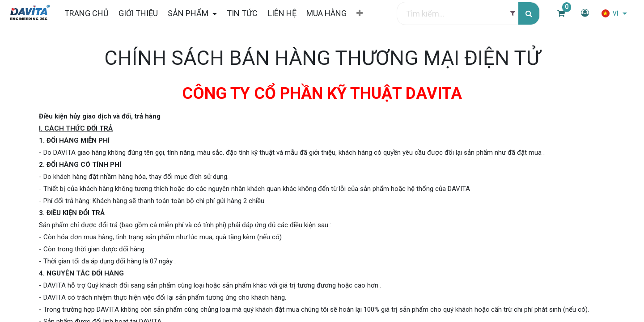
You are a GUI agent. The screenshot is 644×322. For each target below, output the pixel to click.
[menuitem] (86, 13)
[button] (360, 13)
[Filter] (513, 14)
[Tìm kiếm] (529, 14)
